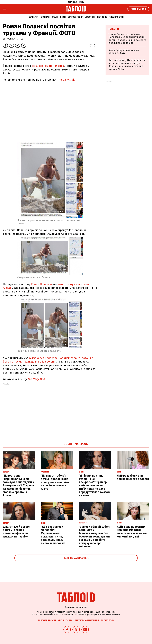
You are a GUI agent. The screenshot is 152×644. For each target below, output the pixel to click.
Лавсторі (90, 17)
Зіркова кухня (75, 17)
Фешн (55, 17)
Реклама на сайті (47, 620)
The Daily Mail (66, 80)
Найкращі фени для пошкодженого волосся (133, 477)
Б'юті (63, 17)
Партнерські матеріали (87, 620)
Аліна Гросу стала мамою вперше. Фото (124, 52)
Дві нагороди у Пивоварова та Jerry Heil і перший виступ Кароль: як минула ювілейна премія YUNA (127, 65)
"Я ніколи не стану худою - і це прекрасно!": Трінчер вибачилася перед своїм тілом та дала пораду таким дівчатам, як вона (95, 486)
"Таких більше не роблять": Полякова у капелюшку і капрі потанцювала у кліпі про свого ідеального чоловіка (127, 38)
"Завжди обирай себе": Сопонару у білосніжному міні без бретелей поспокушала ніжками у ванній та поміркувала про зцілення (95, 537)
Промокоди (108, 620)
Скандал (45, 17)
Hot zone (102, 17)
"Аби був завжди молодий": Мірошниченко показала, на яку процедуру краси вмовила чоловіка (53, 535)
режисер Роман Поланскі (48, 66)
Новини (114, 29)
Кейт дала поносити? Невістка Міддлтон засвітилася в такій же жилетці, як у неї (132, 532)
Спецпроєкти (116, 17)
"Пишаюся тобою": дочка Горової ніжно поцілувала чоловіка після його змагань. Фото (55, 482)
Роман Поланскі (42, 284)
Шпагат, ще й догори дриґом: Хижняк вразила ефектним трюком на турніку (17, 532)
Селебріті (33, 17)
